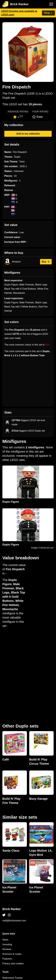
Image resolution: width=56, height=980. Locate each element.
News (5, 856)
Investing (7, 861)
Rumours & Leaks (12, 870)
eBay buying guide (12, 899)
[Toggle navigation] (51, 4)
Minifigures (8, 923)
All (4, 913)
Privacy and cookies (13, 880)
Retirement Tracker (13, 894)
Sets (5, 918)
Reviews (7, 866)
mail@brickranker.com (14, 837)
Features (7, 875)
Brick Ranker (12, 826)
